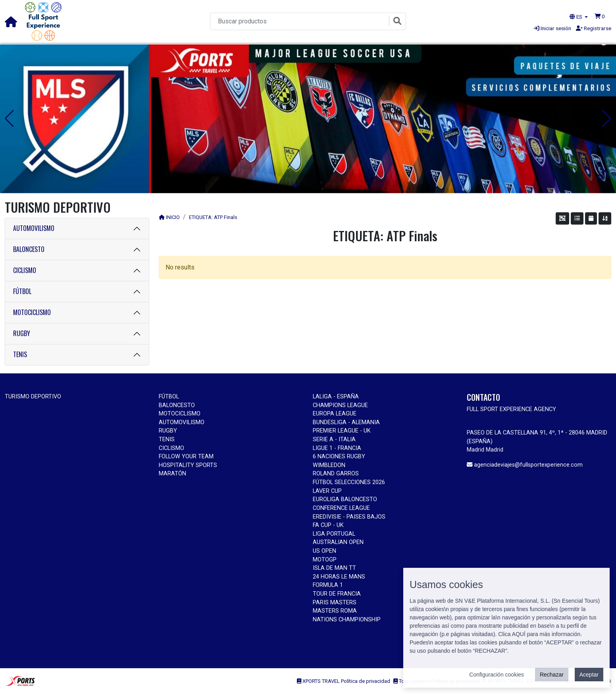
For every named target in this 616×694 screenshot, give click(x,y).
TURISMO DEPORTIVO (33, 397)
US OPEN (324, 551)
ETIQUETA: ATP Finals (213, 217)
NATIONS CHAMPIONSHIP (347, 620)
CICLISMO (25, 270)
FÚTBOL (22, 291)
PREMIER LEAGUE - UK (342, 431)
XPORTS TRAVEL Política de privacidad (344, 681)
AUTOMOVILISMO (34, 228)
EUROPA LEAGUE (335, 414)
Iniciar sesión (552, 28)
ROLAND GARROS (336, 474)
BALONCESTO (29, 249)
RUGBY (22, 333)
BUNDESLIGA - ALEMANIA (346, 422)
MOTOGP (325, 560)
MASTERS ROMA (335, 611)
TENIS (20, 354)
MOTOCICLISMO (32, 312)
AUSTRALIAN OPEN (338, 542)
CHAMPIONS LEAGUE (340, 405)
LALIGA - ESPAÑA (336, 397)
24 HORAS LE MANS (339, 577)
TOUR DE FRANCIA (337, 594)
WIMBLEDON (329, 465)
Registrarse (594, 28)
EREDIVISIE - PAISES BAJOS (349, 517)
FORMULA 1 (328, 585)
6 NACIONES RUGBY (339, 457)
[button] (600, 16)
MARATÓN (172, 474)
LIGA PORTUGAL (334, 534)
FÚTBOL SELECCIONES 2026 (349, 482)
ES (577, 17)
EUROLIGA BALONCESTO (345, 499)
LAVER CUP (327, 491)
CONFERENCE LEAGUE (341, 508)
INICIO (173, 217)
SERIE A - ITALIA (334, 439)
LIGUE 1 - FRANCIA (337, 448)
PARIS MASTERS (335, 603)
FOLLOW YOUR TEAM (186, 457)
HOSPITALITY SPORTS (188, 465)
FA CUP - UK (328, 525)
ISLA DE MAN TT (334, 568)
